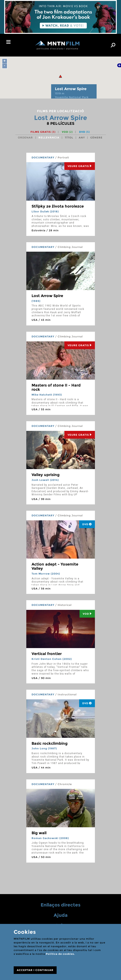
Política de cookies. (60, 954)
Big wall (39, 833)
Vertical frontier (47, 654)
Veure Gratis (80, 166)
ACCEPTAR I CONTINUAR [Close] (35, 970)
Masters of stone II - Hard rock (56, 387)
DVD (84, 132)
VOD (67, 132)
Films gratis (43, 132)
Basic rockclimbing (50, 743)
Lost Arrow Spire (47, 296)
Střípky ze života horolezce (58, 206)
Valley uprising (46, 475)
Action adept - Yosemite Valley (55, 566)
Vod (87, 614)
